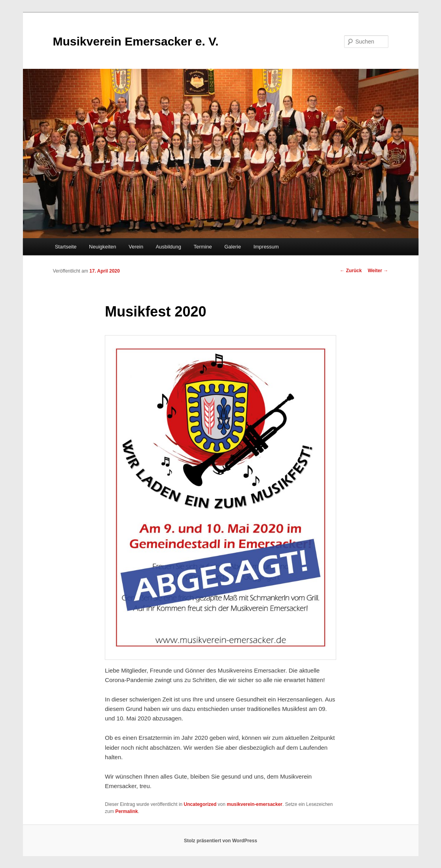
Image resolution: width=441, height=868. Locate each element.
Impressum (266, 247)
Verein (136, 247)
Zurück (351, 271)
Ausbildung (168, 247)
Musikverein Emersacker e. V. (136, 41)
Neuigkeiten (103, 247)
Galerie (233, 247)
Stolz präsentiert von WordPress (220, 841)
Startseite (66, 247)
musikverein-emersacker (255, 804)
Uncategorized (200, 804)
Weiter (378, 271)
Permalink (126, 811)
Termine (203, 247)
